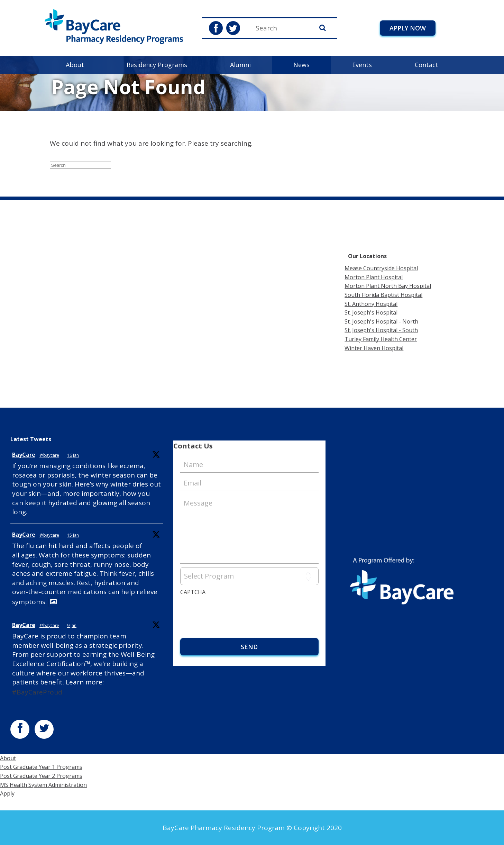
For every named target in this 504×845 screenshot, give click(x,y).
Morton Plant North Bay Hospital (388, 286)
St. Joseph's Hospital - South (381, 330)
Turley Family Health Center (381, 339)
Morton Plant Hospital (374, 277)
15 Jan (73, 535)
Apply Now (408, 28)
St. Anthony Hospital (371, 304)
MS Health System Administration (43, 785)
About (75, 65)
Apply (7, 793)
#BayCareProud (37, 692)
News (301, 65)
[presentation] (233, 612)
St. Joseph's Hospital (371, 312)
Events (362, 65)
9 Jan (72, 625)
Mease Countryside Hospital (381, 268)
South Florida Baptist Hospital (383, 295)
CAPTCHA (193, 592)
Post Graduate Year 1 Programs (41, 767)
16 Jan (73, 455)
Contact (427, 65)
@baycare (49, 455)
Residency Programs (157, 65)
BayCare (24, 455)
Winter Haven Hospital (374, 348)
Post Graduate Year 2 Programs (41, 776)
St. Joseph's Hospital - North (381, 321)
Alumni (240, 65)
